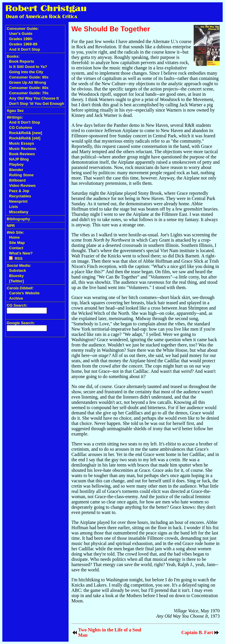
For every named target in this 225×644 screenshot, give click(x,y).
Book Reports (22, 61)
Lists (13, 207)
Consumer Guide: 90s (29, 77)
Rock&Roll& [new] (26, 133)
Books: (13, 56)
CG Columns (21, 128)
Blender (16, 170)
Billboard (17, 180)
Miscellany (19, 212)
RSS (16, 258)
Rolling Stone (21, 175)
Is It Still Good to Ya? (28, 67)
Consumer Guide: (23, 29)
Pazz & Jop (19, 191)
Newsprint (18, 201)
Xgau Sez (15, 111)
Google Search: (21, 323)
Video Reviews (22, 186)
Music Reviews (23, 149)
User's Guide (21, 34)
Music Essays (22, 143)
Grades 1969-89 (23, 44)
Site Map (17, 243)
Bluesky (16, 276)
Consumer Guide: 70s (29, 93)
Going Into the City (26, 72)
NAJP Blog (19, 159)
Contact (16, 248)
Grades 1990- (21, 39)
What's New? (21, 253)
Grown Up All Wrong (28, 82)
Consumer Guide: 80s (29, 88)
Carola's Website (24, 293)
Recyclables (20, 196)
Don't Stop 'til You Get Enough (37, 104)
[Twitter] (16, 281)
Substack (18, 270)
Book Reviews (22, 154)
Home (14, 237)
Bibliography (18, 219)
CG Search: (17, 305)
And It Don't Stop (25, 49)
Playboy (16, 164)
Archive (16, 298)
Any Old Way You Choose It (34, 98)
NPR (11, 226)
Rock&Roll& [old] (25, 138)
